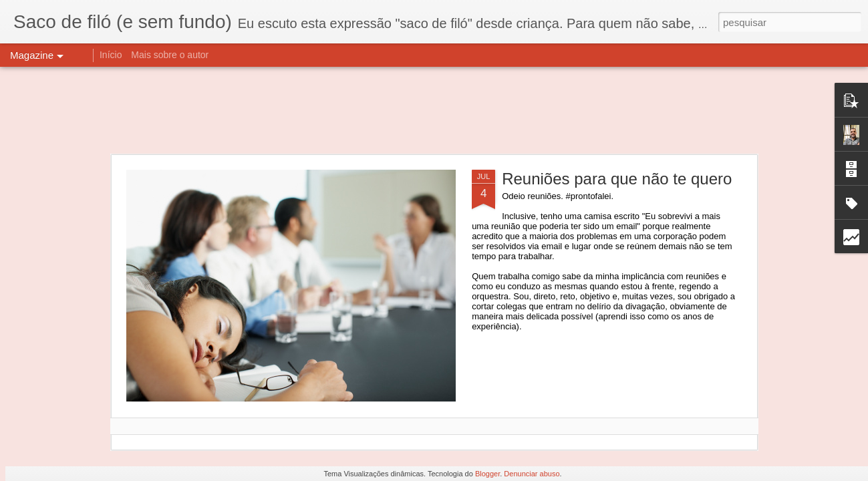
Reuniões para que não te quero (617, 179)
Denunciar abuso (532, 474)
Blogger (487, 474)
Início (111, 55)
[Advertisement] (434, 110)
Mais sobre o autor (170, 55)
